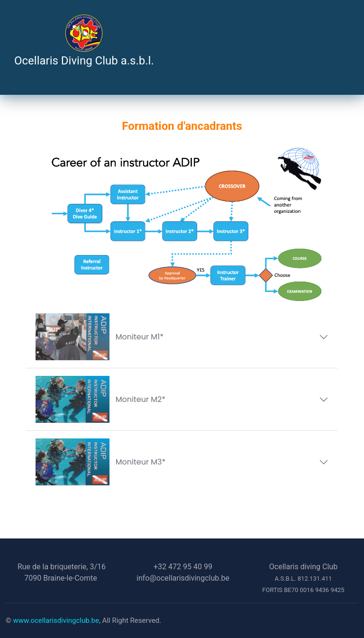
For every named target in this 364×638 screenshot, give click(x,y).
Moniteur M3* (100, 462)
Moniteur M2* (100, 399)
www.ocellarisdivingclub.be (56, 620)
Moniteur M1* (100, 337)
